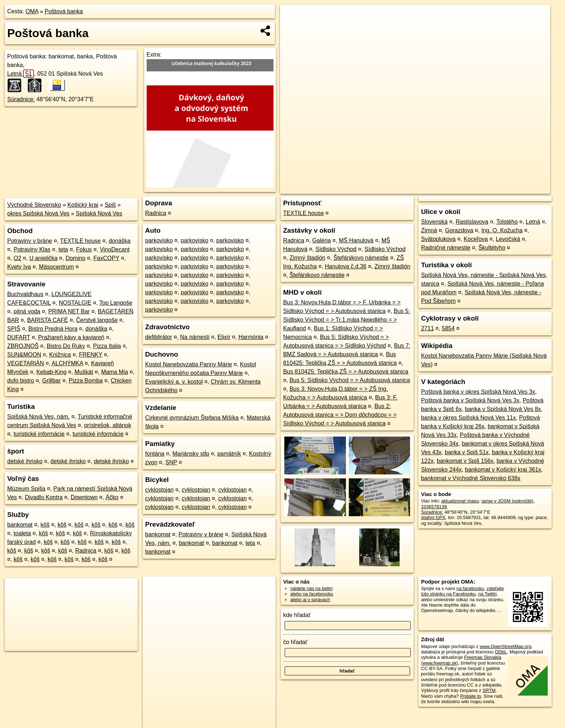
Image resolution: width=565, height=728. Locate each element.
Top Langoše (116, 303)
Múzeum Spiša (26, 489)
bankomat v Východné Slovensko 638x (471, 478)
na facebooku (470, 588)
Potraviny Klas (32, 249)
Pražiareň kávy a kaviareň (71, 337)
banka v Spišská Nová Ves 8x (503, 409)
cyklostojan (159, 490)
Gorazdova (459, 230)
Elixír (224, 337)
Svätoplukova (438, 239)
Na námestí (195, 337)
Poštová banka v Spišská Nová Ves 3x (470, 400)
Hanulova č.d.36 (346, 266)
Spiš (110, 205)
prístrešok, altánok (108, 425)
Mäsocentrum (56, 267)
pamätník (229, 454)
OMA (32, 11)
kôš (45, 525)
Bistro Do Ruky (66, 346)
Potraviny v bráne (30, 241)
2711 (427, 328)
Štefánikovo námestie (361, 258)
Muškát (84, 372)
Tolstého (507, 222)
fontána (155, 454)
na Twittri (487, 594)
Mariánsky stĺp (191, 454)
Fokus (84, 249)
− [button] (292, 28)
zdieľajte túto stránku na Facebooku (462, 591)
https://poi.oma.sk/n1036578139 (518, 188)
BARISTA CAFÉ (48, 320)
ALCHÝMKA (67, 363)
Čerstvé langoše (97, 320)
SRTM (489, 690)
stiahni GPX (433, 517)
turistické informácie (39, 434)
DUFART (19, 337)
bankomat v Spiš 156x (465, 461)
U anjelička (43, 258)
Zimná (429, 230)
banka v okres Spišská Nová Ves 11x (468, 418)
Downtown (84, 497)
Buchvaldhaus (25, 294)
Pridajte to (471, 696)
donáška (120, 241)
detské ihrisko (25, 461)
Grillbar (52, 381)
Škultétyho (492, 248)
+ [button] (292, 17)
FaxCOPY (106, 258)
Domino (75, 258)
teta (63, 249)
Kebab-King (52, 372)
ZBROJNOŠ (23, 346)
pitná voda (27, 311)
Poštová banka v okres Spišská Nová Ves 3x (478, 392)
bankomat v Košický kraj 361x (503, 470)
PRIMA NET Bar (69, 311)
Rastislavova (472, 222)
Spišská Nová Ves (99, 213)
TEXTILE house (80, 241)
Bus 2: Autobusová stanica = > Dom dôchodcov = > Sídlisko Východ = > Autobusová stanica (340, 415)
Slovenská (434, 222)
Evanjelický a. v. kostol (174, 382)
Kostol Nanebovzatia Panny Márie (189, 364)
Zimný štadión (307, 258)
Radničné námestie (446, 248)
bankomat (20, 525)
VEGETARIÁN (26, 363)
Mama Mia (115, 372)
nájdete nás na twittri (312, 588)
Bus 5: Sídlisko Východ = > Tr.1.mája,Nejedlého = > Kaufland (347, 320)
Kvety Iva (19, 267)
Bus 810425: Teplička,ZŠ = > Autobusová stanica (346, 372)
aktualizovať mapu (460, 501)
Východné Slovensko (34, 205)
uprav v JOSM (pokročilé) (507, 501)
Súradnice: (21, 99)
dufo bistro (21, 381)
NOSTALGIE (75, 303)
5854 (448, 328)
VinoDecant (115, 249)
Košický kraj (83, 205)
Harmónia (251, 337)
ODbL (501, 652)
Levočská (508, 239)
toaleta (22, 533)
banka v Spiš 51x (467, 452)
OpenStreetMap (426, 188)
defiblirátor (159, 337)
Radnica (86, 551)
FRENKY (91, 355)
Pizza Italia (107, 346)
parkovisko (159, 240)
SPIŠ (14, 329)
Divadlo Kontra (44, 497)
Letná (21, 74)
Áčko (112, 497)
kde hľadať (297, 615)
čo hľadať (295, 642)
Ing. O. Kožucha (502, 230)
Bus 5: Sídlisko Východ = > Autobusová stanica (350, 380)
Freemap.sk (463, 188)
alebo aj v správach (310, 600)
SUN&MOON (24, 355)
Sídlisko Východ (336, 249)
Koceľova (476, 239)
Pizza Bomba (86, 381)
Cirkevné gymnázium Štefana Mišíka (192, 418)
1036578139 (434, 507)
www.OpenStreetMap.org (505, 646)
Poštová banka (64, 11)
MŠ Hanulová (356, 240)
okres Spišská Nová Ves (38, 213)
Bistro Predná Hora (53, 329)
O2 (17, 258)
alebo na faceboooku (312, 594)
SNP (171, 462)
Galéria (322, 240)
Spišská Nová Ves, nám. (38, 417)
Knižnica (60, 355)
